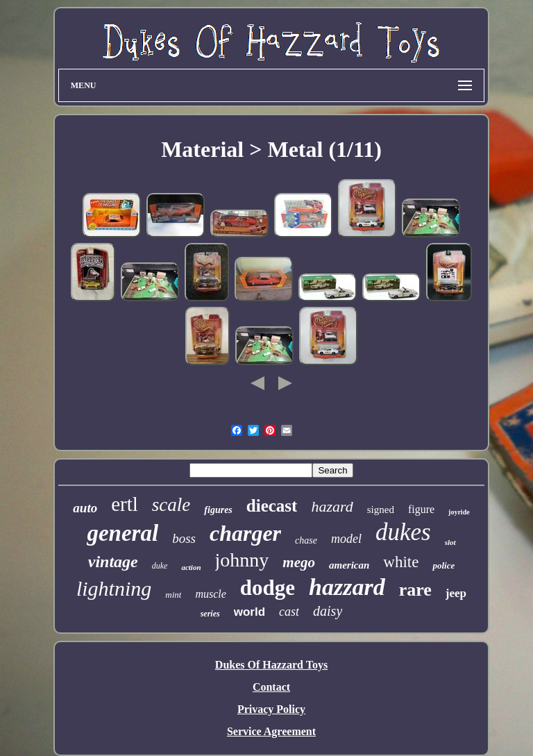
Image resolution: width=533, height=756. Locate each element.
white (401, 562)
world (249, 612)
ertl (125, 504)
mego (299, 562)
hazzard (347, 587)
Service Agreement (271, 731)
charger (245, 533)
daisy (328, 611)
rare (415, 590)
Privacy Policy (271, 709)
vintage (113, 562)
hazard (332, 506)
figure (421, 509)
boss (184, 538)
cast (289, 612)
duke (160, 566)
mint (173, 595)
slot (450, 542)
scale (171, 505)
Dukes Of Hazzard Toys (271, 665)
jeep (456, 593)
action (191, 567)
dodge (268, 588)
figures (218, 510)
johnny (242, 560)
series (210, 614)
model (346, 539)
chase (306, 540)
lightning (114, 588)
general (122, 533)
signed (381, 510)
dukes (403, 532)
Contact (271, 687)
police (443, 565)
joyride (459, 512)
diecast (272, 506)
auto (85, 508)
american (349, 565)
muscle (210, 594)
